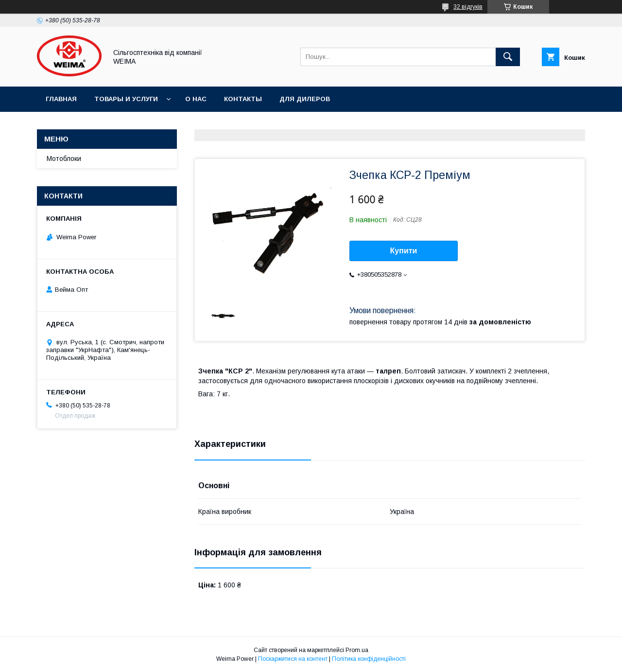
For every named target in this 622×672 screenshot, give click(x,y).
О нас (196, 99)
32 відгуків (468, 7)
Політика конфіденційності (369, 659)
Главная (61, 99)
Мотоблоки (64, 159)
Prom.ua (357, 650)
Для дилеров (305, 99)
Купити (404, 251)
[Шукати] (508, 57)
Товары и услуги (126, 99)
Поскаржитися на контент (293, 659)
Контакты (243, 99)
